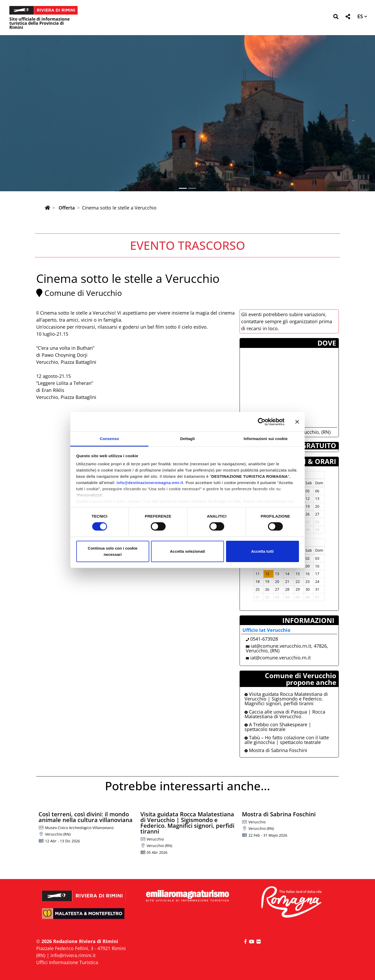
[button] (336, 18)
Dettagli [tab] (187, 439)
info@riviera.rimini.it (73, 955)
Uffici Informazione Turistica (67, 962)
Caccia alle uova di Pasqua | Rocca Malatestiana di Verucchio (285, 714)
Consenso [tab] (109, 439)
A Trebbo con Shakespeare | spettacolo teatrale (278, 727)
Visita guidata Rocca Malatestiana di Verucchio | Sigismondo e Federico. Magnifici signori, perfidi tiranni (286, 699)
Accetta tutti (262, 551)
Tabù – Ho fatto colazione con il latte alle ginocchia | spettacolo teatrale (287, 740)
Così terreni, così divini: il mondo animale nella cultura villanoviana (86, 817)
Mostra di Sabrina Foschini (276, 750)
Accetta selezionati (187, 551)
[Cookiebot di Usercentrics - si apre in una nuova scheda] (262, 422)
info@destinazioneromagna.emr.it (150, 483)
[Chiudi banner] (297, 422)
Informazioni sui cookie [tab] (266, 439)
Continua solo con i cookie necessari (113, 551)
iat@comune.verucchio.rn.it (280, 658)
